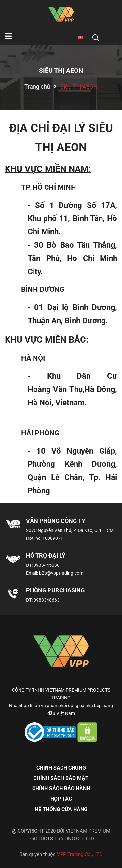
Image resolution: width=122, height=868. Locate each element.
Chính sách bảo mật (61, 778)
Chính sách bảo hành (61, 789)
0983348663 (47, 600)
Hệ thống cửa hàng (61, 809)
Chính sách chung (61, 768)
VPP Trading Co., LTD (80, 854)
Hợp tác (61, 799)
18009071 (53, 538)
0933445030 (47, 565)
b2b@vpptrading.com (61, 573)
